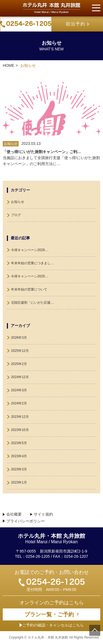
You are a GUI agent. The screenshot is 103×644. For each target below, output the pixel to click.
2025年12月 (20, 351)
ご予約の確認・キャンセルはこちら (52, 625)
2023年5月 (19, 443)
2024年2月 (19, 403)
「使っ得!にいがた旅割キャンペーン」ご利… (42, 152)
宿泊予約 (76, 24)
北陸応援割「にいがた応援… (32, 303)
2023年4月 (19, 456)
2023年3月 (19, 469)
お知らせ (18, 202)
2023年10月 (20, 430)
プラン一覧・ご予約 (49, 614)
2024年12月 (20, 377)
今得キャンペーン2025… (30, 276)
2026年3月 (19, 338)
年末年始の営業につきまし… (32, 263)
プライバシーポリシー (26, 521)
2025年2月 (19, 364)
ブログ (16, 215)
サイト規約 (43, 514)
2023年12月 (20, 417)
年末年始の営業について (29, 289)
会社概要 (14, 514)
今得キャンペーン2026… (30, 250)
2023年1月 (19, 482)
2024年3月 (19, 390)
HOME (9, 65)
